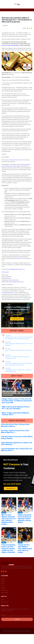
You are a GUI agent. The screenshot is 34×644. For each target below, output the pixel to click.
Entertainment (5, 593)
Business (3, 581)
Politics (3, 579)
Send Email (8, 278)
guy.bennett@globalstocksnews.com (16, 269)
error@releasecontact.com (9, 293)
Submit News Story (17, 319)
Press (3, 586)
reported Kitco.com (18, 258)
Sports (3, 583)
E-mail (3, 615)
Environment (4, 590)
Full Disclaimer (5, 272)
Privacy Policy (5, 602)
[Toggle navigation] (17, 10)
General (3, 588)
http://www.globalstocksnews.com (15, 282)
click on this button (15, 160)
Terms (3, 600)
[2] (22, 209)
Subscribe (17, 619)
